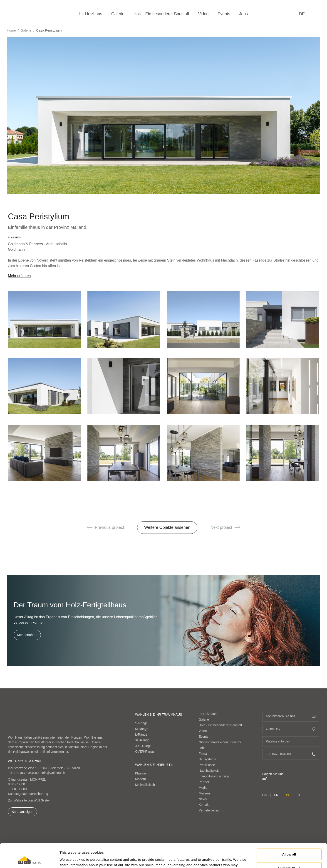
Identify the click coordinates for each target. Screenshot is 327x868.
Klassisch (142, 773)
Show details (70, 859)
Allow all (289, 830)
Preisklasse (207, 765)
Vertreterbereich (210, 810)
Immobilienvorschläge (214, 776)
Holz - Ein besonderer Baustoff (161, 14)
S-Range (141, 723)
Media (203, 788)
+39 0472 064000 (26, 773)
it (299, 795)
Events (224, 14)
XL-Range (142, 740)
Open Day (291, 729)
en (264, 795)
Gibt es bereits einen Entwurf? (220, 742)
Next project (225, 527)
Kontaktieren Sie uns (291, 716)
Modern (140, 779)
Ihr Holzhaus (91, 14)
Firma (203, 754)
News (203, 799)
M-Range (142, 729)
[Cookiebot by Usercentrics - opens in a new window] (29, 859)
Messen (204, 793)
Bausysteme (207, 759)
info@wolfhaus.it (53, 773)
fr (276, 795)
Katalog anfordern (291, 741)
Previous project (105, 527)
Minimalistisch (145, 785)
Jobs (243, 14)
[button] (90, 527)
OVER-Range (145, 752)
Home (11, 30)
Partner (204, 782)
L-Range (141, 734)
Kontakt (204, 805)
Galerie (118, 14)
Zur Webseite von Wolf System (30, 800)
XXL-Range (143, 746)
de (302, 14)
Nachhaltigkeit (209, 771)
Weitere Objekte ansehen (167, 527)
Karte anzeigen (22, 812)
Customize (289, 844)
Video (203, 14)
